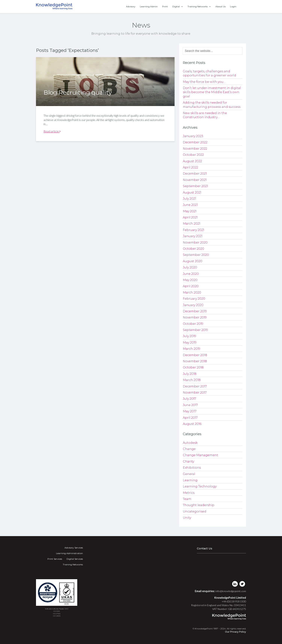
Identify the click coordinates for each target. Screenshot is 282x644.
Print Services (55, 559)
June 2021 (190, 205)
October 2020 (193, 249)
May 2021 (190, 211)
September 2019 (195, 330)
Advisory (131, 6)
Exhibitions (192, 468)
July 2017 (189, 399)
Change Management (200, 455)
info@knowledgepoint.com (231, 591)
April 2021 (190, 217)
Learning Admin (149, 6)
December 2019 (195, 311)
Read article (52, 131)
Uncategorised (195, 511)
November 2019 (195, 317)
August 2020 (193, 261)
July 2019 (189, 336)
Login (233, 6)
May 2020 (190, 280)
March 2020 (192, 292)
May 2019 (190, 343)
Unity (187, 518)
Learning (190, 480)
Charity (188, 461)
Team (187, 499)
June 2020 (191, 274)
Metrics (189, 493)
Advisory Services (74, 548)
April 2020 (191, 286)
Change (189, 449)
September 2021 (195, 186)
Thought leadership (199, 505)
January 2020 (193, 305)
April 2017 (190, 418)
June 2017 (190, 405)
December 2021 (195, 174)
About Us (220, 6)
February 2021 (193, 230)
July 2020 (190, 267)
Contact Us (205, 548)
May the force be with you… (204, 82)
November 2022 (195, 149)
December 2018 (195, 355)
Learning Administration (69, 553)
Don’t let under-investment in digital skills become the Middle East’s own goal (212, 92)
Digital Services (75, 559)
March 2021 (192, 224)
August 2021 (192, 192)
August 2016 (192, 424)
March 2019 (192, 349)
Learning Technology (200, 486)
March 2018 (192, 380)
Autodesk (190, 443)
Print (165, 6)
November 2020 (195, 242)
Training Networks (199, 7)
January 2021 (193, 236)
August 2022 (192, 161)
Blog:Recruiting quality (78, 92)
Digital (178, 7)
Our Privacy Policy (235, 632)
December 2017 (195, 386)
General (189, 474)
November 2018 (195, 361)
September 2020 (196, 255)
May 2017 (190, 411)
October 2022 (193, 155)
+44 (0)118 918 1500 (234, 601)
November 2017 (195, 393)
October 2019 (193, 324)
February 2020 (194, 299)
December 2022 (195, 142)
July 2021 (189, 199)
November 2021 (195, 180)
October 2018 (193, 367)
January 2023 (193, 136)
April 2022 (190, 167)
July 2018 (190, 374)
